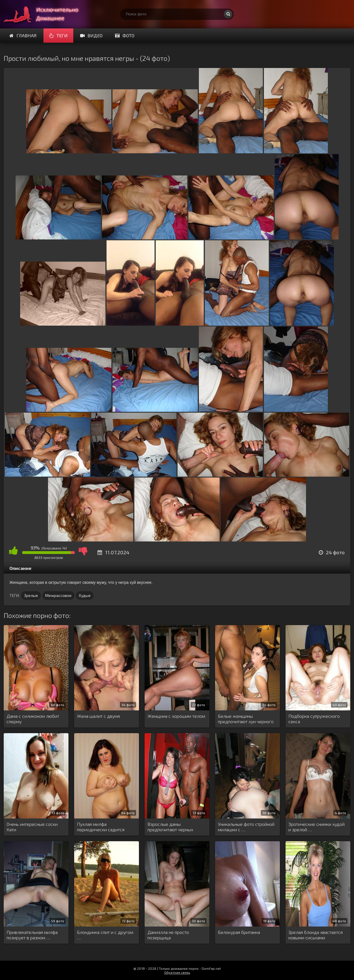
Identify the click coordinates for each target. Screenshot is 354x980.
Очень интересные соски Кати (32, 827)
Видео (91, 35)
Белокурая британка (239, 932)
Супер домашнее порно (46, 14)
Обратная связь (177, 972)
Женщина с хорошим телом (176, 716)
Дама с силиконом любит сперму (33, 719)
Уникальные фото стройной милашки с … (246, 827)
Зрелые (31, 595)
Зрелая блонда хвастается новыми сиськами (316, 935)
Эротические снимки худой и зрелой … (316, 827)
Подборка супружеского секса (314, 719)
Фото (125, 35)
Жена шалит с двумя (98, 716)
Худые (85, 595)
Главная (23, 35)
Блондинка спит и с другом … (105, 935)
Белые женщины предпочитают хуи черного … (246, 719)
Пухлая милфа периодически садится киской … (101, 827)
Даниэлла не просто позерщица (168, 935)
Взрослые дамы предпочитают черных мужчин (170, 827)
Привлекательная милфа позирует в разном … (32, 935)
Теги (58, 35)
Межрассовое (58, 595)
